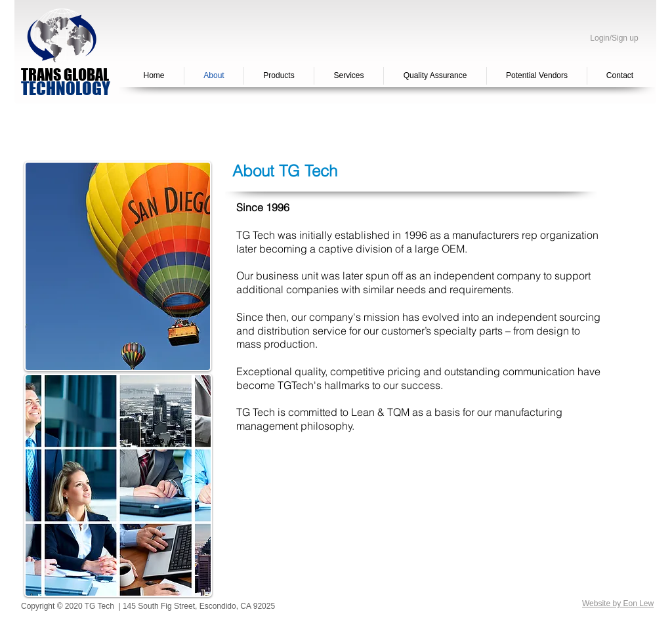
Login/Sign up (614, 38)
